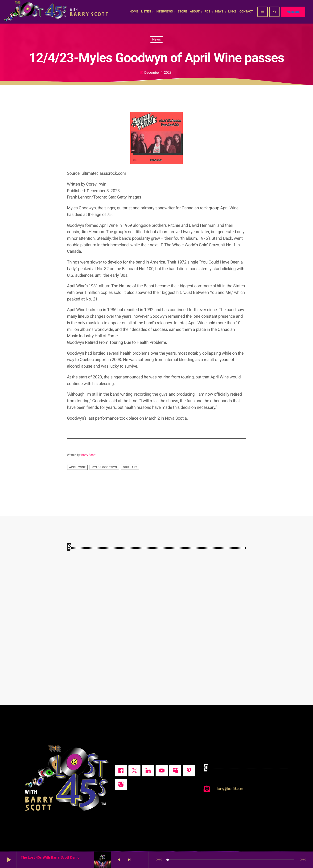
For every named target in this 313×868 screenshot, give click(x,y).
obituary (130, 467)
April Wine (77, 467)
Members (293, 12)
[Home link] (57, 12)
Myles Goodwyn (104, 467)
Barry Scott (88, 455)
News (156, 39)
